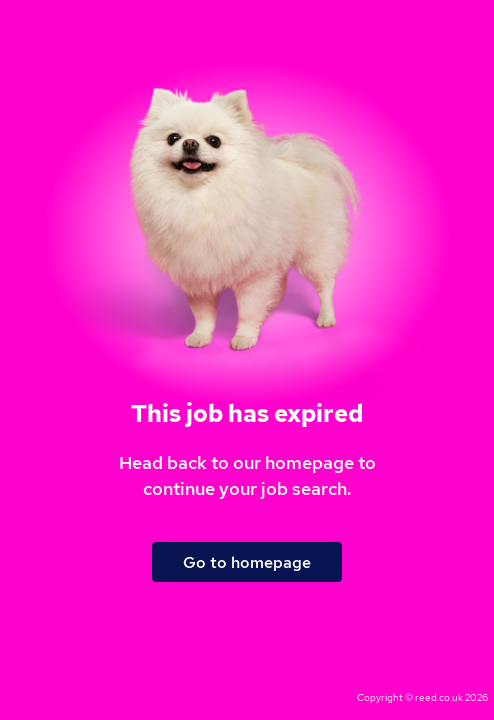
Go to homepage (247, 562)
